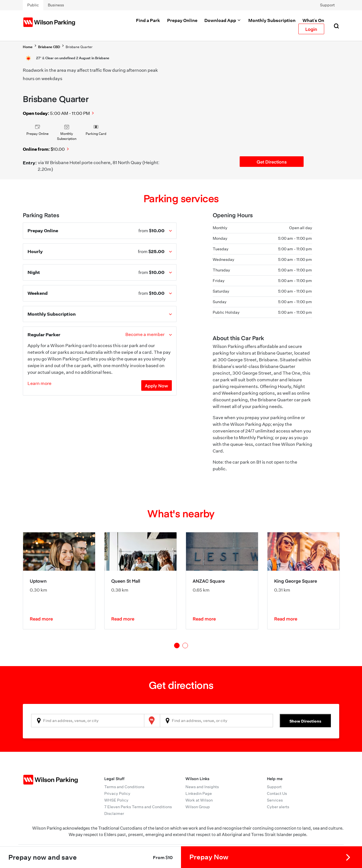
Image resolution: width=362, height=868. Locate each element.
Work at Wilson (199, 800)
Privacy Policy (117, 793)
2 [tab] (185, 646)
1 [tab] (177, 646)
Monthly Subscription (272, 20)
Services (275, 800)
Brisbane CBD (49, 47)
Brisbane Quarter (79, 47)
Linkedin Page (199, 793)
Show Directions (305, 721)
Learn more (39, 383)
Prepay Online (182, 20)
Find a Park (148, 20)
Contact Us (277, 793)
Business (56, 5)
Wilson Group (198, 807)
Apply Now (157, 385)
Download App (223, 20)
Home (28, 47)
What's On (313, 20)
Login (311, 29)
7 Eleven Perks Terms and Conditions (138, 807)
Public (33, 5)
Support (327, 5)
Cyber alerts (278, 807)
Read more (41, 619)
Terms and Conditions (124, 787)
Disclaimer (114, 813)
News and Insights (202, 787)
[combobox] (88, 721)
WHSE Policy (116, 800)
